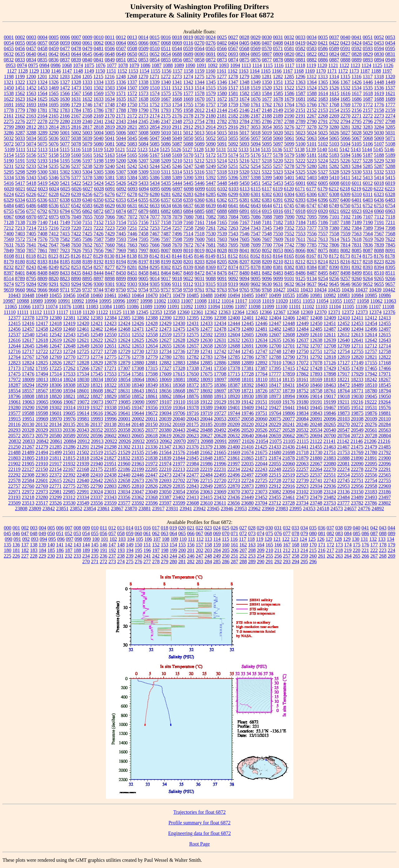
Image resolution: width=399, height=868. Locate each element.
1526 (334, 88)
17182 (28, 368)
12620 (69, 340)
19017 (330, 396)
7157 (155, 222)
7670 (177, 245)
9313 (199, 284)
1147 (67, 71)
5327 (323, 172)
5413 (368, 177)
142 (69, 545)
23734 (302, 503)
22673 (138, 480)
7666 (155, 245)
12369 (307, 312)
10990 (50, 301)
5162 (99, 155)
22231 (220, 469)
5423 (87, 183)
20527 (275, 430)
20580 (55, 436)
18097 (220, 379)
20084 (302, 419)
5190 (9, 161)
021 (191, 528)
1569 (99, 93)
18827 (97, 396)
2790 (312, 121)
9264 (368, 278)
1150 (100, 71)
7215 (42, 228)
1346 (222, 82)
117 (243, 539)
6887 (211, 211)
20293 (14, 430)
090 (8, 539)
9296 (87, 284)
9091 (222, 278)
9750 (121, 290)
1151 (111, 71)
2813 (42, 127)
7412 (54, 234)
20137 (97, 424)
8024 (211, 250)
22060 (289, 464)
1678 (278, 99)
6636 (177, 206)
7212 (9, 228)
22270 (330, 469)
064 (173, 533)
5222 (300, 161)
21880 (316, 458)
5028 (357, 133)
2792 (334, 121)
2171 (121, 116)
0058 (54, 43)
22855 (220, 486)
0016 (166, 37)
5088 (188, 144)
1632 (87, 99)
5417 (20, 183)
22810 (138, 486)
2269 (334, 116)
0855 (166, 60)
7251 (132, 228)
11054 (322, 301)
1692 (20, 105)
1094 (235, 65)
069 (217, 533)
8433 (65, 273)
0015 (155, 37)
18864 (179, 396)
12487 (330, 329)
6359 (188, 200)
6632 (143, 206)
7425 (87, 234)
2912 (188, 127)
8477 (233, 273)
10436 (348, 290)
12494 (357, 329)
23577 (124, 503)
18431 (289, 385)
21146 (357, 441)
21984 (193, 464)
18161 (302, 379)
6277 (121, 194)
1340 (166, 82)
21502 (83, 452)
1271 (154, 77)
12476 (193, 329)
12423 (110, 323)
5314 (177, 172)
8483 (278, 273)
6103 (233, 189)
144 (86, 545)
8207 (244, 262)
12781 (179, 357)
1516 (222, 88)
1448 (379, 82)
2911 (177, 127)
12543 (69, 335)
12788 (275, 357)
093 (35, 539)
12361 (197, 312)
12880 (138, 363)
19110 (179, 402)
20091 (316, 419)
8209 (267, 262)
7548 (267, 234)
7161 (199, 222)
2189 (278, 116)
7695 (233, 245)
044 (392, 528)
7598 (177, 239)
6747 (312, 206)
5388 (166, 177)
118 (251, 539)
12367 (279, 312)
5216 (244, 161)
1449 (390, 82)
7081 (200, 217)
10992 (78, 301)
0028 (244, 37)
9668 (54, 290)
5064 (323, 138)
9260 (357, 278)
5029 (368, 133)
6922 (345, 211)
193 (121, 550)
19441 (289, 408)
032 (287, 528)
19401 (234, 408)
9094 (244, 278)
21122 (316, 441)
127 (329, 539)
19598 (42, 413)
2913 (199, 127)
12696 (261, 346)
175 (357, 545)
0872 (211, 60)
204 (217, 550)
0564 (199, 48)
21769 (357, 452)
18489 (357, 385)
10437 (362, 290)
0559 (188, 48)
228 (34, 556)
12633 (248, 340)
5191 (20, 161)
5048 (166, 138)
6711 (278, 206)
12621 (83, 340)
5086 (166, 144)
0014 (143, 37)
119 (260, 539)
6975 (54, 217)
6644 (267, 206)
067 (199, 533)
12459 (55, 329)
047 (25, 533)
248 (208, 556)
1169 (310, 71)
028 (252, 528)
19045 (371, 396)
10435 (334, 290)
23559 (110, 503)
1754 (177, 105)
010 (95, 528)
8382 (289, 267)
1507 (132, 88)
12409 (330, 318)
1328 (76, 82)
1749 (121, 105)
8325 (177, 267)
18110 (261, 379)
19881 (385, 413)
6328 (390, 194)
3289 (42, 133)
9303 (132, 284)
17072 (302, 363)
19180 (302, 402)
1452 (31, 88)
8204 (211, 262)
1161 (221, 71)
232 (69, 556)
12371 (334, 312)
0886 (323, 60)
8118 (31, 256)
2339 (76, 121)
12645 (28, 346)
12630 (206, 340)
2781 (211, 121)
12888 (234, 363)
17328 (179, 368)
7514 (188, 234)
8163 (267, 256)
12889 (248, 363)
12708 (330, 346)
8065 (289, 250)
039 (348, 528)
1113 (246, 65)
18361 (165, 385)
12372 (348, 312)
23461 (289, 497)
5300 (42, 172)
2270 (345, 116)
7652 (87, 245)
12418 (55, 323)
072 (243, 533)
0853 (143, 60)
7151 (87, 222)
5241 (121, 166)
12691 (248, 346)
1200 (31, 77)
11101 (295, 307)
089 (392, 533)
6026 (76, 189)
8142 (154, 256)
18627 (110, 391)
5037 (65, 138)
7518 (199, 234)
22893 (261, 486)
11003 (173, 301)
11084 (106, 307)
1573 (143, 93)
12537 (14, 335)
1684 (334, 99)
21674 (248, 452)
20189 (220, 424)
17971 (385, 374)
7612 (312, 239)
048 (34, 533)
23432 (220, 497)
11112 (36, 312)
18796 (14, 396)
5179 (289, 155)
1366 (334, 82)
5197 (87, 161)
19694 (165, 413)
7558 (334, 234)
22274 (344, 469)
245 (182, 556)
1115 (268, 65)
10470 (151, 295)
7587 (99, 239)
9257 (345, 278)
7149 (65, 222)
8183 (42, 262)
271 (95, 561)
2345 (143, 121)
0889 (357, 60)
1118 (300, 65)
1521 (278, 88)
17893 (316, 374)
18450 (302, 385)
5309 (143, 172)
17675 (206, 374)
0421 (323, 43)
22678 (151, 480)
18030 (83, 379)
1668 (177, 99)
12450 (316, 323)
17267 (97, 368)
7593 (121, 239)
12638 (316, 340)
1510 (155, 88)
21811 (55, 458)
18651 (151, 391)
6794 (65, 211)
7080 (189, 217)
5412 (357, 177)
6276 (110, 194)
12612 (344, 335)
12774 (97, 357)
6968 (20, 217)
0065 (132, 43)
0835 (42, 60)
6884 (188, 211)
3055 (278, 127)
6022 (31, 189)
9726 (76, 290)
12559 (165, 335)
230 (51, 556)
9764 (233, 290)
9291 (54, 284)
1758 (222, 105)
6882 (166, 211)
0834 (31, 60)
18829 (110, 396)
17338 (193, 368)
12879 (124, 363)
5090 (211, 144)
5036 (54, 138)
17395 (275, 368)
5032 (9, 138)
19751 (261, 413)
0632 (9, 54)
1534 (357, 88)
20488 (206, 430)
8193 (110, 262)
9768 (267, 290)
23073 (261, 492)
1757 (211, 105)
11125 (115, 312)
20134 (55, 424)
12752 (330, 351)
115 (226, 539)
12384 (110, 318)
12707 (316, 346)
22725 (261, 480)
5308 (132, 172)
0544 (177, 48)
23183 (371, 492)
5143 (356, 149)
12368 (293, 312)
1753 (166, 105)
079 (304, 533)
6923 (357, 211)
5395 (222, 177)
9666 (42, 290)
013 (121, 528)
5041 (110, 138)
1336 (121, 82)
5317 (211, 172)
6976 (65, 217)
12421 (97, 323)
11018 (255, 301)
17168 (385, 363)
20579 (42, 436)
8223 (379, 262)
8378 (256, 267)
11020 (282, 301)
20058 (248, 419)
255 (269, 556)
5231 (9, 166)
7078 (166, 217)
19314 (69, 408)
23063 (206, 492)
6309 (345, 194)
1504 (121, 88)
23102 (302, 492)
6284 (199, 194)
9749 (110, 290)
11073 (38, 307)
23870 (131, 508)
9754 (143, 290)
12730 (138, 351)
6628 (99, 206)
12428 (151, 323)
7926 (76, 250)
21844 (179, 458)
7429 (110, 234)
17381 (248, 368)
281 (182, 561)
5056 (244, 138)
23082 (275, 492)
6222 (379, 189)
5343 (31, 177)
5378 (87, 177)
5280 (312, 166)
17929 (357, 374)
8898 (110, 278)
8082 (345, 250)
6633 (155, 206)
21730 (316, 452)
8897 (99, 278)
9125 (300, 278)
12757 (371, 351)
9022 (188, 278)
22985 (69, 492)
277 (147, 561)
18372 (193, 385)
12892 (261, 363)
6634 (166, 206)
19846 (330, 413)
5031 (390, 133)
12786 (248, 357)
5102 (323, 144)
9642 (323, 284)
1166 (277, 71)
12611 (330, 335)
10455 (55, 295)
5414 (379, 177)
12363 (224, 312)
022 (199, 528)
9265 (379, 278)
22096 (385, 464)
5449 (233, 183)
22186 (124, 469)
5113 (43, 149)
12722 (42, 351)
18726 (261, 391)
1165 (266, 71)
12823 (14, 363)
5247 (188, 166)
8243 (31, 267)
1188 (376, 71)
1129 (34, 71)
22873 (248, 486)
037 (330, 528)
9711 (65, 290)
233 (77, 556)
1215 (98, 77)
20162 (165, 424)
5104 (345, 144)
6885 (199, 211)
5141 (333, 149)
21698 (289, 452)
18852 (138, 396)
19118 (192, 402)
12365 (252, 312)
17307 (124, 368)
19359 (165, 408)
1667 (166, 99)
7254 (166, 228)
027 (243, 528)
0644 (76, 54)
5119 (98, 149)
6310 (357, 194)
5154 (9, 155)
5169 (177, 155)
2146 (244, 110)
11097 (241, 307)
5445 (188, 183)
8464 (166, 273)
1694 (42, 105)
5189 (390, 155)
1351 (278, 82)
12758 (385, 351)
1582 (244, 93)
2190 (289, 116)
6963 (390, 211)
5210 (177, 161)
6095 (155, 189)
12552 (138, 335)
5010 (166, 133)
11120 (89, 312)
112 (200, 539)
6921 (334, 211)
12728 (110, 351)
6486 (31, 206)
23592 (138, 503)
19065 (42, 402)
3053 (256, 127)
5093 (244, 144)
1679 (289, 99)
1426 (357, 82)
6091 (110, 189)
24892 (378, 508)
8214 (323, 262)
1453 (42, 88)
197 (156, 550)
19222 (371, 402)
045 (7, 533)
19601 (55, 413)
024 (217, 528)
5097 (278, 144)
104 (131, 539)
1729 (76, 105)
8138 (132, 256)
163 (252, 545)
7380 (334, 228)
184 (42, 550)
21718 (302, 452)
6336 (42, 200)
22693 (165, 480)
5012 (188, 133)
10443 (14, 295)
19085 (124, 402)
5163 (110, 155)
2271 (357, 116)
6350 (99, 200)
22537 (316, 475)
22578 (14, 480)
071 (234, 533)
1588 (312, 93)
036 (322, 528)
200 (182, 550)
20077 (289, 419)
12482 (275, 329)
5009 (155, 133)
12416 (28, 323)
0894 (379, 60)
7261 (211, 228)
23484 (344, 497)
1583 (256, 93)
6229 (65, 194)
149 (130, 545)
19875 (357, 413)
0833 (20, 60)
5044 (121, 138)
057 (112, 533)
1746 (87, 105)
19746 (248, 413)
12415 (14, 323)
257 (287, 556)
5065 (334, 138)
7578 (54, 239)
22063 (302, 464)
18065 (152, 379)
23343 (110, 497)
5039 (87, 138)
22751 (357, 480)
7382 (345, 228)
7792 (323, 245)
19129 (220, 402)
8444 (99, 273)
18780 (371, 391)
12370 (320, 312)
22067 (316, 464)
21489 (28, 452)
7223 (110, 228)
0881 (300, 60)
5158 (54, 155)
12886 (220, 363)
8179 (9, 262)
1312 (311, 77)
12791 (302, 357)
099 (87, 539)
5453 (278, 183)
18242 (371, 379)
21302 (124, 447)
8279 (121, 267)
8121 (42, 256)
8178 (390, 256)
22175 (97, 469)
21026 (248, 441)
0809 (278, 54)
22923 (302, 486)
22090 (357, 464)
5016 (233, 133)
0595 (390, 48)
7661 (121, 245)
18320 (83, 385)
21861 (234, 458)
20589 (69, 436)
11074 (52, 307)
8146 (199, 256)
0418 (289, 43)
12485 (316, 329)
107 (157, 539)
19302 (55, 408)
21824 (97, 458)
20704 (344, 436)
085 (357, 533)
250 (226, 556)
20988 (207, 441)
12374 (375, 312)
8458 (143, 273)
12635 (275, 340)
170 (313, 545)
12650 (97, 346)
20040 (179, 419)
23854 (90, 508)
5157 (42, 155)
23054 (179, 492)
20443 (179, 430)
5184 (345, 155)
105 (139, 539)
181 (16, 550)
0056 (31, 43)
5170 (188, 155)
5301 (54, 172)
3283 (368, 127)
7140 (42, 222)
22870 (234, 486)
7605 (244, 239)
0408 (278, 43)
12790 (289, 357)
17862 (302, 374)
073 (252, 533)
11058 (363, 301)
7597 (166, 239)
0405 (244, 43)
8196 (132, 262)
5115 (65, 149)
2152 (312, 110)
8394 (379, 267)
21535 (138, 452)
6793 (54, 211)
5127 (187, 149)
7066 (110, 217)
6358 (177, 200)
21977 (179, 464)
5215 (233, 161)
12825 (42, 363)
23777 (344, 503)
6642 (244, 206)
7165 (222, 222)
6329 (9, 200)
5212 (199, 161)
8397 (9, 273)
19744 (234, 413)
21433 (275, 447)
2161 (9, 116)
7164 (211, 222)
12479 (234, 329)
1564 (42, 93)
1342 (188, 82)
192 (112, 550)
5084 (143, 144)
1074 (78, 65)
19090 (138, 402)
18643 (138, 391)
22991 (83, 492)
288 (243, 561)
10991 (64, 301)
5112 (31, 149)
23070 (234, 492)
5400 (278, 177)
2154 (334, 110)
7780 (300, 245)
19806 (289, 413)
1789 (132, 110)
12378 (28, 318)
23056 (193, 492)
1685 (345, 99)
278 (156, 561)
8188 (76, 262)
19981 (83, 419)
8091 (390, 250)
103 (122, 539)
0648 (110, 54)
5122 (131, 149)
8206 (233, 262)
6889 (233, 211)
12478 (220, 329)
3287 (20, 133)
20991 (221, 441)
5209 (166, 161)
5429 (132, 183)
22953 (344, 486)
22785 (83, 486)
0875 (244, 60)
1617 (357, 93)
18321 (97, 385)
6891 (244, 211)
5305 (99, 172)
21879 (302, 458)
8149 (210, 256)
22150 (42, 469)
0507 (121, 48)
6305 (300, 194)
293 (287, 561)
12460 (69, 329)
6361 (211, 200)
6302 (267, 194)
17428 (316, 368)
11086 (133, 307)
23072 (248, 492)
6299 (233, 194)
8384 (312, 267)
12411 (357, 318)
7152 (99, 222)
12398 (220, 318)
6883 (177, 211)
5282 (334, 166)
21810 (42, 458)
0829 (368, 54)
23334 (83, 497)
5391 (199, 177)
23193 (14, 497)
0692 (222, 54)
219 (348, 550)
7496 (177, 234)
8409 (54, 273)
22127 (28, 469)
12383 (97, 318)
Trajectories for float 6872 (199, 812)
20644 (261, 436)
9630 (267, 284)
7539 (222, 234)
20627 (206, 436)
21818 (83, 458)
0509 (143, 48)
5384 (132, 177)
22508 (261, 475)
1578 (199, 93)
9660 (20, 290)
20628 (220, 436)
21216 (384, 441)
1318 (379, 77)
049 (42, 533)
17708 (220, 374)
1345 (211, 82)
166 (278, 545)
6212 (334, 189)
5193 (42, 161)
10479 (179, 295)
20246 (302, 424)
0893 (368, 60)
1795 (177, 110)
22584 (28, 480)
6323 (379, 194)
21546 (151, 452)
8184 (54, 262)
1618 (368, 93)
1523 (300, 88)
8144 (177, 256)
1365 (323, 82)
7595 (143, 239)
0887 (334, 60)
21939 (83, 464)
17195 (42, 368)
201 (191, 550)
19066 (56, 402)
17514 (55, 374)
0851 (121, 60)
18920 (234, 396)
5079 (87, 144)
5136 (277, 149)
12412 (371, 318)
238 (121, 556)
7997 (143, 250)
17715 (234, 374)
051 (60, 533)
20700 (330, 436)
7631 (9, 245)
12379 (42, 318)
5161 (87, 155)
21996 (220, 464)
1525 (323, 88)
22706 (193, 480)
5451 (256, 183)
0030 (267, 37)
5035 (42, 138)
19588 (28, 413)
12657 (193, 346)
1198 (9, 77)
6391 (278, 200)
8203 (199, 262)
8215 (334, 262)
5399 (267, 177)
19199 (330, 402)
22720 (220, 480)
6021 (20, 189)
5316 (199, 172)
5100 (300, 144)
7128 (9, 222)
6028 (99, 189)
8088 (379, 250)
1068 (67, 65)
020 (182, 528)
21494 (42, 452)
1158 (188, 71)
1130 (45, 71)
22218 (193, 469)
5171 (199, 155)
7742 (289, 245)
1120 (322, 65)
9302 (121, 284)
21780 (371, 452)
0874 (233, 60)
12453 (357, 323)
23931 (172, 508)
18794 (385, 391)
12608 (289, 335)
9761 (199, 290)
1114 (257, 65)
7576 (42, 239)
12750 (302, 351)
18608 (97, 391)
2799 (9, 127)
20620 (179, 436)
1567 (76, 93)
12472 (151, 329)
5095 (267, 144)
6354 (132, 200)
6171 (300, 189)
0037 (334, 37)
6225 (20, 194)
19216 (357, 402)
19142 (248, 402)
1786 (99, 110)
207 (243, 550)
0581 (289, 48)
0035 (323, 37)
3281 (345, 127)
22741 (316, 480)
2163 (31, 116)
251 (234, 556)
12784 (220, 357)
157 (199, 545)
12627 (165, 340)
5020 (278, 133)
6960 (379, 211)
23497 (385, 497)
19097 (152, 402)
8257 (99, 267)
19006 (302, 396)
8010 (188, 250)
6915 (267, 211)
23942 (199, 508)
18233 (357, 379)
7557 (323, 234)
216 (322, 550)
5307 (121, 172)
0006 (65, 37)
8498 (345, 273)
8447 (110, 273)
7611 (300, 239)
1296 (300, 77)
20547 (344, 430)
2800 (20, 127)
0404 (233, 43)
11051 (295, 301)
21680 (275, 452)
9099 (278, 278)
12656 (179, 346)
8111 (20, 256)
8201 (188, 262)
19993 (97, 419)
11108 (388, 307)
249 (217, 556)
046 (16, 533)
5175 (244, 155)
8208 (256, 262)
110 (183, 539)
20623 (193, 436)
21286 (69, 447)
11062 (376, 301)
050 (51, 533)
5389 (177, 177)
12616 (14, 340)
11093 (200, 307)
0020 (199, 37)
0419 (300, 43)
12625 (138, 340)
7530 (211, 234)
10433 (307, 290)
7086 (256, 217)
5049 (177, 138)
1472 (65, 88)
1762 (267, 105)
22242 (248, 469)
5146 (389, 149)
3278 (312, 127)
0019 (188, 37)
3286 (9, 133)
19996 (111, 419)
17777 (275, 374)
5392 (211, 177)
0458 (42, 48)
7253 (155, 228)
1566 (65, 93)
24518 (323, 508)
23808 (21, 508)
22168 (83, 469)
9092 (233, 278)
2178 (188, 116)
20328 (28, 430)
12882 (165, 363)
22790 (97, 486)
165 (269, 545)
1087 (156, 65)
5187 (368, 155)
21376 (193, 447)
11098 (255, 307)
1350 (267, 82)
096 (61, 539)
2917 (244, 127)
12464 (110, 329)
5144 (367, 149)
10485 (193, 295)
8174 (356, 256)
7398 (390, 228)
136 (16, 545)
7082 (211, 217)
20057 (234, 419)
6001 (300, 183)
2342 (110, 121)
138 (34, 545)
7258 (188, 228)
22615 (55, 480)
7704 (278, 245)
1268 (132, 77)
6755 (9, 211)
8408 (42, 273)
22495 (220, 475)
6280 (155, 194)
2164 (42, 116)
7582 (65, 239)
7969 (121, 250)
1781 (42, 110)
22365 (42, 475)
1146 (56, 71)
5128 (199, 149)
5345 (42, 177)
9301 (110, 284)
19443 (302, 408)
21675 (261, 452)
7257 (177, 228)
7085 (245, 217)
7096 (323, 217)
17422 (302, 368)
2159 (390, 110)
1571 (121, 93)
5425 (110, 183)
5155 (20, 155)
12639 (330, 340)
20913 (97, 441)
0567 (233, 48)
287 (234, 561)
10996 (119, 301)
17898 (330, 374)
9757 (166, 290)
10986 (385, 295)
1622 (9, 99)
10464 (138, 295)
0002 (20, 37)
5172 (211, 155)
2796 (368, 121)
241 (147, 556)
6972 (43, 217)
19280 (14, 408)
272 (103, 561)
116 (234, 539)
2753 (188, 121)
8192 (99, 262)
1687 (368, 99)
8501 (368, 273)
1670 (199, 99)
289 (252, 561)
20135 (69, 424)
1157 (177, 71)
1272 (166, 77)
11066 (24, 307)
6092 (121, 189)
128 (338, 539)
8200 (177, 262)
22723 (234, 480)
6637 (188, 206)
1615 (334, 93)
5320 (244, 172)
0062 (99, 43)
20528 (289, 430)
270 (86, 561)
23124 (330, 492)
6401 (357, 200)
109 (174, 539)
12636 (289, 340)
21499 (55, 452)
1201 (42, 77)
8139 (143, 256)
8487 (312, 273)
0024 (211, 37)
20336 (69, 430)
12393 (179, 318)
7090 (290, 217)
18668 (179, 391)
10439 (375, 290)
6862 (87, 211)
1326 (54, 82)
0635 (20, 54)
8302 (166, 267)
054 (86, 533)
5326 (312, 172)
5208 (155, 161)
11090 (160, 307)
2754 (199, 121)
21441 (302, 447)
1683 (323, 99)
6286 (222, 194)
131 (364, 539)
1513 (188, 88)
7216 (54, 228)
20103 (344, 419)
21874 (275, 458)
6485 (20, 206)
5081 (110, 144)
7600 (199, 239)
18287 (14, 385)
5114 (53, 149)
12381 (69, 318)
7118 (390, 217)
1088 (168, 65)
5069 (379, 138)
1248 (121, 77)
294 (296, 561)
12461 (83, 329)
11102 (308, 307)
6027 (88, 189)
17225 (55, 368)
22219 (206, 469)
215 (313, 550)
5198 (99, 161)
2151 (300, 110)
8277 (110, 267)
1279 (244, 77)
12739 (193, 351)
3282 (357, 127)
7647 (54, 245)
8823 (65, 278)
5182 (323, 155)
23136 (344, 492)
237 (112, 556)
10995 (105, 301)
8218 (368, 262)
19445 (316, 408)
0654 (166, 54)
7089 (278, 217)
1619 (379, 93)
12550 (110, 335)
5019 (267, 133)
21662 (206, 452)
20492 (220, 430)
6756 (20, 211)
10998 (146, 301)
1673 (233, 99)
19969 (42, 419)
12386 (138, 318)
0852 (132, 60)
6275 (99, 194)
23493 (371, 497)
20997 (234, 441)
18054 (124, 379)
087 (374, 533)
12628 (179, 340)
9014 (155, 278)
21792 (385, 452)
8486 (300, 273)
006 (60, 528)
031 (278, 528)
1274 (188, 77)
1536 (379, 88)
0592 (357, 48)
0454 (390, 43)
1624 (31, 99)
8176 (379, 256)
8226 (390, 262)
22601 (42, 480)
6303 (278, 194)
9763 (222, 290)
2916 (233, 127)
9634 (300, 284)
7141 (54, 222)
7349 (278, 228)
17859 (289, 374)
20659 (275, 436)
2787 (278, 121)
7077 (155, 217)
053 (77, 533)
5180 (300, 155)
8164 (278, 256)
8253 (76, 267)
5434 (155, 183)
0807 (267, 54)
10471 (165, 295)
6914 (256, 211)
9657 (390, 284)
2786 (267, 121)
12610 (316, 335)
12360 (183, 312)
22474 (179, 475)
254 (261, 556)
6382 (256, 200)
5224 (323, 161)
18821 (69, 396)
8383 (300, 267)
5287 (379, 166)
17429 (330, 368)
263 (339, 556)
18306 (55, 385)
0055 (20, 43)
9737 (87, 290)
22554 (344, 475)
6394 (312, 200)
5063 (312, 138)
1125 (377, 65)
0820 (289, 54)
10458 (83, 295)
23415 (206, 497)
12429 (165, 323)
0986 (55, 65)
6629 (110, 206)
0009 (87, 37)
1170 (321, 71)
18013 (42, 379)
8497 (334, 273)
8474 (211, 273)
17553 (110, 374)
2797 (379, 121)
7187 (334, 222)
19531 (371, 408)
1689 (390, 99)
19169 (275, 402)
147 (112, 545)
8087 (368, 250)
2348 (177, 121)
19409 (248, 408)
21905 (28, 464)
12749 (289, 351)
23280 (42, 497)
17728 (248, 374)
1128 (23, 71)
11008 (201, 301)
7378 (323, 228)
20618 (151, 436)
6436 (379, 200)
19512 (357, 408)
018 (165, 528)
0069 (177, 43)
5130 (210, 149)
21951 (110, 464)
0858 (199, 60)
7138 (20, 222)
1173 (354, 71)
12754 (344, 351)
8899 (121, 278)
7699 (256, 245)
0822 (312, 54)
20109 (371, 419)
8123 (53, 256)
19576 (385, 408)
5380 (99, 177)
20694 (316, 436)
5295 (9, 172)
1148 (78, 71)
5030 (379, 133)
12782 (193, 357)
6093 (132, 189)
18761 (330, 391)
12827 (69, 363)
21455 (316, 447)
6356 (155, 200)
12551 (124, 335)
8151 (222, 256)
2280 (65, 121)
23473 (302, 497)
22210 (165, 469)
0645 (87, 54)
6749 (334, 206)
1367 (345, 82)
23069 (220, 492)
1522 (289, 88)
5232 (20, 166)
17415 (289, 368)
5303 (76, 172)
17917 (344, 374)
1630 (65, 99)
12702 (302, 346)
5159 (65, 155)
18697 (220, 391)
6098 (189, 189)
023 (208, 528)
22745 (344, 480)
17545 (97, 374)
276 (138, 561)
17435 (344, 368)
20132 (42, 424)
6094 (144, 189)
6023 (43, 189)
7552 (289, 234)
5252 (244, 166)
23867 (117, 508)
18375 (206, 385)
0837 (65, 60)
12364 (238, 312)
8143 (166, 256)
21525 (110, 452)
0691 (211, 54)
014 (130, 528)
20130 (28, 424)
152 (156, 545)
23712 (275, 503)
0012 (121, 37)
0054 (9, 43)
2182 (233, 116)
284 (208, 561)
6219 (356, 189)
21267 (28, 447)
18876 (193, 396)
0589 (334, 48)
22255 (289, 469)
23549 (83, 503)
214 (304, 550)
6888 (222, 211)
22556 (371, 475)
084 (348, 533)
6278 (132, 194)
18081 (179, 379)
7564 (368, 234)
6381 (244, 200)
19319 (83, 408)
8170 (323, 256)
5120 (109, 149)
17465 (371, 368)
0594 (379, 48)
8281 (132, 267)
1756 (199, 105)
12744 (234, 351)
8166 (300, 256)
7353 (300, 228)
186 (60, 550)
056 (103, 533)
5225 (334, 161)
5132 (232, 149)
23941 (186, 508)
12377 (14, 318)
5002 (76, 133)
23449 (248, 497)
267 (374, 556)
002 (25, 528)
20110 (385, 419)
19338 (110, 408)
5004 (99, 133)
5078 (76, 144)
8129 (98, 256)
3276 (289, 127)
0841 (99, 60)
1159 (199, 71)
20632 (234, 436)
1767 (323, 105)
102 (113, 539)
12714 (385, 346)
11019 (268, 301)
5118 (87, 149)
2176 (177, 116)
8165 (289, 256)
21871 (261, 458)
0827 (345, 54)
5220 (278, 161)
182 (25, 550)
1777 (390, 105)
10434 (320, 290)
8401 (20, 273)
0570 (267, 48)
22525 (302, 475)
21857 (220, 458)
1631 (76, 99)
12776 (124, 357)
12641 (357, 340)
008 (77, 528)
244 (173, 556)
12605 (248, 335)
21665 (220, 452)
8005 (155, 250)
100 (96, 539)
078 (296, 533)
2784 (244, 121)
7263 (233, 228)
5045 (132, 138)
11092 (187, 307)
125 (312, 539)
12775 (110, 357)
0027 (233, 37)
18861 (151, 396)
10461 (110, 295)
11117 (62, 312)
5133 (243, 149)
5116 (76, 149)
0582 (300, 48)
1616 (345, 93)
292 (278, 561)
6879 (143, 211)
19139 (234, 402)
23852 (76, 508)
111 (192, 539)
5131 (221, 149)
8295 (155, 267)
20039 (165, 419)
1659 (155, 99)
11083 (92, 307)
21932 (69, 464)
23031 (110, 492)
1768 (334, 105)
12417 (42, 323)
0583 (312, 48)
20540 (330, 430)
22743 (330, 480)
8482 (267, 273)
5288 (390, 166)
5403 (312, 177)
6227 (42, 194)
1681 (300, 99)
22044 (261, 464)
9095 (256, 278)
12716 (14, 351)
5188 (379, 155)
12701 (289, 346)
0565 (211, 48)
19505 (344, 408)
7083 (222, 217)
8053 (278, 250)
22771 (55, 486)
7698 (244, 245)
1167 (288, 71)
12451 (330, 323)
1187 (365, 71)
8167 (311, 256)
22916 (289, 486)
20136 (83, 424)
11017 (241, 301)
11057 (349, 301)
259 (304, 556)
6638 (199, 206)
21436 (289, 447)
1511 (166, 88)
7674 (199, 245)
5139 (311, 149)
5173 (222, 155)
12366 (266, 312)
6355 (143, 200)
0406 (256, 43)
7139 (31, 222)
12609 (302, 335)
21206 (370, 441)
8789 (20, 278)
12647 (55, 346)
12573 (179, 335)
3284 (379, 127)
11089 (146, 307)
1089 (179, 65)
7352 (289, 228)
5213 (211, 161)
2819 (110, 127)
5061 (289, 138)
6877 (132, 211)
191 (103, 550)
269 (392, 556)
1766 (312, 105)
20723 (357, 436)
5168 (166, 155)
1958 (188, 110)
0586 (323, 48)
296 (313, 561)
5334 (9, 177)
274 (121, 561)
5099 (289, 144)
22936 (330, 486)
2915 (222, 127)
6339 (76, 200)
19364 (179, 408)
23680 (248, 503)
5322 (267, 172)
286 (226, 561)
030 (269, 528)
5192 (31, 161)
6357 (166, 200)
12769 (55, 357)
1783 (65, 110)
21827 (110, 458)
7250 (121, 228)
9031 (199, 278)
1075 (89, 65)
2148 (267, 110)
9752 (132, 290)
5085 (155, 144)
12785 (234, 357)
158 (208, 545)
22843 (193, 486)
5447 (211, 183)
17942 (371, 374)
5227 (357, 161)
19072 (83, 402)
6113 (245, 189)
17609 (165, 374)
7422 (76, 234)
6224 (9, 194)
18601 (83, 391)
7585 (76, 239)
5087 (177, 144)
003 (34, 528)
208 (252, 550)
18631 (124, 391)
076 (278, 533)
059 (130, 533)
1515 (211, 88)
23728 (289, 503)
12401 (248, 318)
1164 (255, 71)
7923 (65, 250)
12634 (261, 340)
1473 (76, 88)
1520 (267, 88)
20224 (261, 424)
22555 (357, 475)
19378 (193, 408)
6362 (222, 200)
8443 (87, 273)
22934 (316, 486)
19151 (261, 402)
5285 (368, 166)
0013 (132, 37)
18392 (248, 385)
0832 (9, 60)
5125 (165, 149)
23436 (234, 497)
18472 (344, 385)
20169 (179, 424)
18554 (14, 391)
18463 (330, 385)
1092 (213, 65)
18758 (316, 391)
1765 (300, 105)
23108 (316, 492)
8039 (233, 250)
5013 (199, 133)
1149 (89, 71)
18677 (193, 391)
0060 (76, 43)
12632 (234, 340)
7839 (379, 245)
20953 (152, 441)
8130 (109, 256)
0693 (233, 54)
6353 (121, 200)
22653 (110, 480)
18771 (357, 391)
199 (173, 550)
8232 (9, 267)
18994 (289, 396)
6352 (110, 200)
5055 (233, 138)
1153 (133, 71)
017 (156, 528)
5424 (99, 183)
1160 (211, 71)
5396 (233, 177)
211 (278, 550)
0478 (76, 48)
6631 (132, 206)
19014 (316, 396)
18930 (248, 396)
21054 (262, 441)
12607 (275, 335)
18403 (261, 385)
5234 (42, 166)
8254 (87, 267)
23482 (330, 497)
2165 (54, 116)
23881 (145, 508)
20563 (385, 430)
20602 (110, 436)
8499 (357, 273)
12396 (206, 318)
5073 (20, 144)
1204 (76, 77)
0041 (357, 37)
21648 (193, 452)
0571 (278, 48)
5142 (344, 149)
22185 (110, 469)
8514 (9, 278)
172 (330, 545)
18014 (56, 379)
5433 (143, 183)
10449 (42, 295)
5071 (390, 138)
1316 (356, 77)
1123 (355, 65)
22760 (28, 486)
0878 (278, 60)
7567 (379, 234)
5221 (289, 161)
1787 (110, 110)
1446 (368, 82)
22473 (165, 475)
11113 (49, 312)
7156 (143, 222)
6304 (289, 194)
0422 (334, 43)
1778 (9, 110)
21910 (42, 464)
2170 (110, 116)
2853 (143, 127)
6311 (368, 194)
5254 (256, 166)
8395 (390, 267)
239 (130, 556)
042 (374, 528)
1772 (368, 105)
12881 (151, 363)
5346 (54, 177)
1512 (177, 88)
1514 (199, 88)
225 (7, 556)
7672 (188, 245)
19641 (124, 413)
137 (25, 545)
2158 (379, 110)
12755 (357, 351)
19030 (357, 396)
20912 (84, 441)
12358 (170, 312)
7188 (345, 222)
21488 (14, 452)
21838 (151, 458)
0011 (110, 37)
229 (42, 556)
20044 (206, 419)
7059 (99, 217)
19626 (110, 413)
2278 (42, 121)
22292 (14, 475)
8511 (390, 273)
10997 (132, 301)
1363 (300, 82)
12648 (69, 346)
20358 (124, 430)
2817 (87, 127)
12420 (83, 323)
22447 (151, 475)
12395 (193, 318)
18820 (55, 396)
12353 (156, 312)
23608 (193, 503)
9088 (211, 278)
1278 (233, 77)
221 (365, 550)
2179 (199, 116)
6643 (256, 206)
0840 (87, 60)
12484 (302, 329)
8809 (42, 278)
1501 (87, 88)
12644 (14, 346)
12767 (28, 357)
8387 (323, 267)
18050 (111, 379)
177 (374, 545)
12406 (289, 318)
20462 (193, 430)
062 (156, 533)
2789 (300, 121)
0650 (132, 54)
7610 (289, 239)
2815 (65, 127)
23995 (296, 508)
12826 (55, 363)
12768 (42, 357)
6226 (31, 194)
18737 (275, 391)
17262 (69, 368)
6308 (334, 194)
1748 (110, 105)
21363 (179, 447)
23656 (234, 503)
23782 (357, 503)
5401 (289, 177)
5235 (54, 166)
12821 (371, 357)
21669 (234, 452)
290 (261, 561)
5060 (278, 138)
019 (173, 528)
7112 (379, 217)
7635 (20, 245)
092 (26, 539)
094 (43, 539)
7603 (222, 239)
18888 (206, 396)
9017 (166, 278)
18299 (42, 385)
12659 (220, 346)
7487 (166, 234)
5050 (188, 138)
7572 (20, 239)
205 (226, 550)
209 (261, 550)
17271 (110, 368)
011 (103, 528)
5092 (233, 144)
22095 (371, 464)
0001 (9, 37)
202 (199, 550)
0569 (256, 48)
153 (165, 545)
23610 (206, 503)
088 (383, 533)
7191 (379, 222)
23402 (179, 497)
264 (348, 556)
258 (296, 556)
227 (25, 556)
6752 (368, 206)
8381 (278, 267)
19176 (289, 402)
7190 (368, 222)
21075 (276, 441)
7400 (9, 234)
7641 (31, 245)
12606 (261, 335)
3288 (31, 133)
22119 (14, 469)
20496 (234, 430)
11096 (227, 307)
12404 (275, 318)
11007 (187, 301)
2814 (54, 127)
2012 (199, 110)
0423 (345, 43)
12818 (330, 357)
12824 (28, 363)
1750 (132, 105)
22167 (69, 469)
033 (296, 528)
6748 (323, 206)
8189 (87, 262)
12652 (124, 346)
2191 (300, 116)
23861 (103, 508)
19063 (28, 402)
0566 (222, 48)
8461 (155, 273)
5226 (345, 161)
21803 (14, 458)
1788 (121, 110)
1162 (233, 71)
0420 (312, 43)
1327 (65, 82)
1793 (166, 110)
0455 (9, 48)
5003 (87, 133)
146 (103, 545)
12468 (124, 329)
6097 (177, 189)
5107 (379, 144)
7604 (233, 239)
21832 (124, 458)
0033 (300, 37)
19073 (97, 402)
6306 (312, 194)
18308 (69, 385)
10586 (302, 295)
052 (69, 533)
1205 (87, 77)
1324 (42, 82)
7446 (132, 234)
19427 (275, 408)
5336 (20, 177)
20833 (29, 441)
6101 (211, 189)
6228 (54, 194)
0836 (54, 60)
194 (130, 550)
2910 (166, 127)
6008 (334, 183)
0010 (99, 37)
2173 (143, 116)
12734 (165, 351)
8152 (233, 256)
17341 (206, 368)
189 (86, 550)
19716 (193, 413)
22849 (206, 486)
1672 (222, 99)
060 (138, 533)
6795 (76, 211)
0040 (345, 37)
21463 (330, 447)
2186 (244, 116)
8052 (267, 250)
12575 (193, 335)
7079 (177, 217)
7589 (110, 239)
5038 (76, 138)
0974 (22, 65)
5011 (177, 133)
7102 (346, 217)
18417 (275, 385)
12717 (28, 351)
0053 (390, 37)
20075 (275, 419)
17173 (14, 368)
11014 (227, 301)
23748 (316, 503)
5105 (357, 144)
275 (130, 561)
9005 (143, 278)
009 (86, 528)
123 (295, 539)
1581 (233, 93)
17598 (151, 374)
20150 (151, 424)
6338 (65, 200)
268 (383, 556)
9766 (256, 290)
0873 (222, 60)
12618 (42, 340)
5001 (65, 133)
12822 (385, 357)
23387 (165, 497)
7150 (76, 222)
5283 (345, 166)
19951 (28, 419)
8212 (300, 262)
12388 (151, 318)
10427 (279, 290)
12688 (234, 346)
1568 (87, 93)
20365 (138, 430)
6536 (54, 206)
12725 (83, 351)
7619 (368, 239)
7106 (357, 217)
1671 (211, 99)
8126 (76, 256)
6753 (379, 206)
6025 (65, 189)
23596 (151, 503)
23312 (69, 497)
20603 (124, 436)
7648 (65, 245)
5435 (166, 183)
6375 (233, 200)
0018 (177, 37)
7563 (357, 234)
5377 (76, 177)
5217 (256, 161)
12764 (14, 357)
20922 (111, 441)
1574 (155, 93)
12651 (110, 346)
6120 (289, 189)
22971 (14, 492)
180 (7, 550)
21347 (165, 447)
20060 (261, 419)
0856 (177, 60)
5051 (199, 138)
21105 (289, 441)
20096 (330, 419)
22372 (55, 475)
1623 (20, 99)
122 (286, 539)
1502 (99, 88)
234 (86, 556)
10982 (330, 295)
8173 (345, 256)
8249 (54, 267)
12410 (344, 318)
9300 (99, 284)
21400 (234, 447)
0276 (211, 43)
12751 (316, 351)
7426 (99, 234)
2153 (323, 110)
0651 (143, 54)
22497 (248, 475)
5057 (256, 138)
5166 (143, 155)
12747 (261, 351)
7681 (211, 245)
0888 (345, 60)
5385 (143, 177)
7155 (132, 222)
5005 (110, 133)
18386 (220, 385)
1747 (99, 105)
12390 (165, 318)
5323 (278, 172)
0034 (312, 37)
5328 (334, 172)
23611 (220, 503)
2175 (166, 116)
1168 (299, 71)
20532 (302, 430)
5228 (368, 161)
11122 (102, 312)
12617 (28, 340)
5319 (233, 172)
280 (173, 561)
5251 (233, 166)
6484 (9, 206)
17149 (357, 363)
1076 (100, 65)
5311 (166, 172)
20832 (15, 441)
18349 (151, 385)
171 (322, 545)
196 (147, 550)
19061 (15, 402)
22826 (151, 486)
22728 (275, 480)
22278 (357, 469)
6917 (289, 211)
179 (392, 545)
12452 (344, 323)
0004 (42, 37)
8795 (31, 278)
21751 (330, 452)
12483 (289, 329)
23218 (28, 497)
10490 (220, 295)
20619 (165, 436)
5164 (121, 155)
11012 (214, 301)
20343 (83, 430)
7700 (267, 245)
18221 (343, 379)
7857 (31, 250)
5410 (334, 177)
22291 (385, 469)
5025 (323, 133)
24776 (364, 508)
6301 (256, 194)
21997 (234, 464)
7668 (166, 245)
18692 (206, 391)
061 (147, 533)
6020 (9, 189)
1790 (143, 110)
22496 (234, 475)
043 (383, 528)
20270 (344, 424)
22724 (248, 480)
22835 (179, 486)
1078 (123, 65)
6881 (155, 211)
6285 (211, 194)
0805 (256, 54)
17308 (138, 368)
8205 (222, 262)
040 (357, 528)
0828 (357, 54)
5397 (244, 177)
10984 (357, 295)
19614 (83, 413)
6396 (323, 200)
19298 (42, 408)
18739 (289, 391)
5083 (132, 144)
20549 (357, 430)
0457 (31, 48)
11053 (309, 301)
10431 (293, 290)
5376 (65, 177)
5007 (132, 133)
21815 (69, 458)
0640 (31, 54)
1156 (166, 71)
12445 (248, 323)
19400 (220, 408)
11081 (78, 307)
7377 (312, 228)
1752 (155, 105)
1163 (244, 71)
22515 (275, 475)
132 (373, 539)
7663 (132, 245)
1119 (311, 65)
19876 (371, 413)
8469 (188, 273)
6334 (20, 200)
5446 (199, 183)
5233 (31, 166)
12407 (302, 318)
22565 (385, 475)
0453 (379, 43)
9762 (211, 290)
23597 (165, 503)
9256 (334, 278)
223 (383, 550)
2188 (267, 116)
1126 (388, 65)
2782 (222, 121)
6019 (390, 183)
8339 (188, 267)
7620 (379, 239)
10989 (36, 301)
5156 (31, 155)
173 (339, 545)
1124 (366, 65)
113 (208, 539)
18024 (70, 379)
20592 (83, 436)
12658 (206, 346)
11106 (361, 307)
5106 (368, 144)
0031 (278, 37)
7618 (357, 239)
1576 (177, 93)
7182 (278, 222)
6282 (177, 194)
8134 (121, 256)
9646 (345, 284)
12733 (151, 351)
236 (103, 556)
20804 (385, 436)
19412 (261, 408)
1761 (256, 105)
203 (208, 550)
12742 (220, 351)
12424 (124, 323)
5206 (132, 161)
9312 (188, 284)
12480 (248, 329)
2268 (323, 116)
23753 (330, 503)
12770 (69, 357)
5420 (54, 183)
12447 (275, 323)
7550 (278, 234)
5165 (132, 155)
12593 (220, 335)
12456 (14, 329)
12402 (261, 318)
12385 (124, 318)
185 (51, 550)
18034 (97, 379)
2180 (211, 116)
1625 (42, 99)
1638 (143, 99)
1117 (289, 65)
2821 (132, 127)
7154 (121, 222)
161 (234, 545)
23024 (97, 492)
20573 (28, 436)
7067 (121, 217)
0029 (256, 37)
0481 (99, 48)
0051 (368, 37)
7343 (256, 228)
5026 (334, 133)
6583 (87, 206)
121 (277, 539)
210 (269, 550)
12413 (385, 318)
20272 (357, 424)
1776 (379, 105)
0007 (76, 37)
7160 (188, 222)
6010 (345, 183)
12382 (83, 318)
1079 (134, 65)
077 (287, 533)
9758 (177, 290)
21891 (371, 458)
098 (78, 539)
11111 (23, 312)
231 (60, 556)
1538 (9, 93)
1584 (267, 93)
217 (330, 550)
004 (42, 528)
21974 (165, 464)
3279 (323, 127)
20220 (248, 424)
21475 (357, 447)
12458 (42, 329)
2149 (278, 110)
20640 (248, 436)
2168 (87, 116)
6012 (368, 183)
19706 (179, 413)
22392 (69, 475)
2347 (166, 121)
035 (313, 528)
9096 (267, 278)
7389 (368, 228)
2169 (99, 116)
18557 (28, 391)
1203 (65, 77)
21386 (220, 447)
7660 (110, 245)
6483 (390, 200)
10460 (97, 295)
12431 (193, 323)
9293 (65, 284)
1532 (345, 88)
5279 (300, 166)
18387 (234, 385)
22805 (124, 486)
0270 (199, 43)
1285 (289, 77)
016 (147, 528)
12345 (142, 312)
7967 (110, 250)
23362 (138, 497)
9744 (99, 290)
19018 (344, 396)
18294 (28, 385)
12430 (179, 323)
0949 (390, 60)
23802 (385, 503)
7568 (390, 234)
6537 (65, 206)
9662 (31, 290)
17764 (261, 374)
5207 (143, 161)
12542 (55, 335)
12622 (97, 340)
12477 (206, 329)
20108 (357, 419)
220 (357, 550)
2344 (132, 121)
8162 (255, 256)
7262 (222, 228)
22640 (83, 480)
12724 (69, 351)
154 (173, 545)
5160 (76, 155)
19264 (384, 402)
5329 (345, 172)
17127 (344, 363)
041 (365, 528)
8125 (65, 256)
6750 (345, 206)
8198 (155, 262)
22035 (248, 464)
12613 (357, 335)
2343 (121, 121)
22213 (179, 469)
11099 (268, 307)
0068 (166, 43)
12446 (261, 323)
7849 (9, 250)
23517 (42, 503)
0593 (368, 48)
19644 (138, 413)
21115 (303, 441)
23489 (357, 497)
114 (217, 539)
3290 (54, 133)
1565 (54, 93)
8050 (256, 250)
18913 (220, 396)
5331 (368, 172)
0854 (155, 60)
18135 (288, 379)
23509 (14, 503)
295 (304, 561)
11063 (390, 301)
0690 (199, 54)
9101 (289, 278)
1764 (289, 105)
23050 (165, 492)
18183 (329, 379)
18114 (275, 379)
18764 (344, 391)
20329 (42, 430)
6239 (76, 194)
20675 (302, 436)
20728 (371, 436)
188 (77, 550)
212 (287, 550)
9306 (166, 284)
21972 (151, 464)
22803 (110, 486)
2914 (211, 127)
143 (77, 545)
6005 (323, 183)
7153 (110, 222)
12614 (371, 335)
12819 (344, 357)
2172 (132, 116)
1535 (368, 88)
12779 (151, 357)
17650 (193, 374)
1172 (343, 71)
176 (365, 545)
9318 (222, 284)
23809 (35, 508)
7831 (357, 245)
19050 (385, 396)
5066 (345, 138)
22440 (124, 475)
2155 (345, 110)
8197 (143, 262)
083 (339, 533)
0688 (177, 54)
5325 (300, 172)
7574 (31, 239)
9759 (188, 290)
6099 (200, 189)
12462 (97, 329)
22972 (28, 492)
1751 (143, 105)
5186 (357, 155)
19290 (28, 408)
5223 (312, 161)
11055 (336, 301)
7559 (345, 234)
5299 (31, 172)
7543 (233, 234)
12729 (124, 351)
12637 (302, 340)
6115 (256, 189)
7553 (300, 234)
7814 (345, 245)
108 (166, 539)
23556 (97, 503)
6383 (267, 200)
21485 (385, 447)
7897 (54, 250)
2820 (121, 127)
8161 (244, 256)
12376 (389, 312)
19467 (330, 408)
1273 (177, 77)
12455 (385, 323)
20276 (371, 424)
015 (138, 528)
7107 (368, 217)
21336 (151, 447)
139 (42, 545)
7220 (76, 228)
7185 (312, 222)
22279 (371, 469)
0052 (379, 37)
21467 (344, 447)
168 (296, 545)
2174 (155, 116)
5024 (312, 133)
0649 (121, 54)
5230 (390, 161)
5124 (154, 149)
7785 (312, 245)
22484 (206, 475)
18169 (316, 379)
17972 (15, 379)
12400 (234, 318)
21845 (193, 458)
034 (304, 528)
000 (7, 528)
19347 (138, 408)
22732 (289, 480)
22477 (193, 475)
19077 (111, 402)
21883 (330, 458)
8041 (244, 250)
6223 (390, 189)
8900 (132, 278)
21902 (14, 464)
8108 (9, 256)
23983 (282, 508)
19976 (70, 419)
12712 (371, 346)
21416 (248, 447)
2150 (289, 110)
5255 (267, 166)
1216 (109, 77)
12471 (138, 329)
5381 (110, 177)
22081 (344, 464)
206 (234, 550)
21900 (385, 458)
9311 (177, 284)
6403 (368, 200)
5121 (120, 149)
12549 (97, 335)
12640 (344, 340)
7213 (20, 228)
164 (261, 545)
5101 (312, 144)
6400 (345, 200)
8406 (31, 273)
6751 (357, 206)
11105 (348, 307)
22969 (385, 486)
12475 (179, 329)
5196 (76, 161)
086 (365, 533)
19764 (275, 413)
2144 (222, 110)
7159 (177, 222)
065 (182, 533)
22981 (55, 492)
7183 (289, 222)
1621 (390, 93)
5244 (155, 166)
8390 (334, 267)
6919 (312, 211)
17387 (261, 368)
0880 (289, 60)
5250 (222, 166)
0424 (357, 43)
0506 (110, 48)
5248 (199, 166)
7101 (334, 217)
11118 (75, 312)
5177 (267, 155)
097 (70, 539)
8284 (143, 267)
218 (339, 550)
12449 (302, 323)
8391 (345, 267)
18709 (234, 391)
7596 (155, 239)
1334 (99, 82)
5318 (222, 172)
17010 (275, 363)
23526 (55, 503)
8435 (76, 273)
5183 (334, 155)
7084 (233, 217)
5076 (54, 144)
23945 (213, 508)
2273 (379, 116)
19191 (316, 402)
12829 (97, 363)
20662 (289, 436)
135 (7, 545)
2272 (368, 116)
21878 (289, 458)
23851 (62, 508)
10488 (206, 295)
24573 (337, 508)
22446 (138, 475)
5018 (256, 133)
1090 (190, 65)
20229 (275, 424)
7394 (379, 228)
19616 (97, 413)
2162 (20, 116)
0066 (143, 43)
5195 (65, 161)
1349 (256, 82)
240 (138, 556)
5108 (390, 144)
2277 (31, 121)
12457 (28, 329)
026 (234, 528)
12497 (385, 329)
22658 (124, 480)
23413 (193, 497)
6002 (312, 183)
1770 (357, 105)
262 (330, 556)
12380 (55, 318)
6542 (76, 206)
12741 (206, 351)
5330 (357, 172)
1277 (222, 77)
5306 (110, 172)
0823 (323, 54)
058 (121, 533)
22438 (110, 475)
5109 (10, 149)
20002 (138, 419)
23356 (124, 497)
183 (34, 550)
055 (95, 533)
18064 (138, 379)
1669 (188, 99)
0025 (222, 37)
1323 (31, 82)
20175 (193, 424)
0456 (20, 48)
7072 (132, 217)
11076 (65, 307)
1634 (110, 99)
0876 (256, 60)
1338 (143, 82)
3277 (300, 127)
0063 (110, 43)
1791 (155, 110)
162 (243, 545)
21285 (55, 447)
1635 (121, 99)
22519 (289, 475)
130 (356, 539)
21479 (371, 447)
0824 (334, 54)
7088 (267, 217)
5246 (177, 166)
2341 (99, 121)
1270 (143, 77)
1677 (267, 99)
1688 (379, 99)
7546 (244, 234)
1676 (256, 99)
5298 (20, 172)
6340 (87, 200)
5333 (390, 172)
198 (165, 550)
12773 (83, 357)
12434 (220, 323)
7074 (144, 217)
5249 (211, 166)
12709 (344, 346)
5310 (155, 172)
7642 (42, 245)
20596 (97, 436)
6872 (99, 211)
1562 (20, 93)
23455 (275, 497)
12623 (110, 340)
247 (199, 556)
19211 (343, 402)
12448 (289, 323)
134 (391, 539)
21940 (97, 464)
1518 (244, 88)
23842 (49, 508)
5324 (289, 172)
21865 (248, 458)
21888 (344, 458)
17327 (165, 368)
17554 (124, 374)
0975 (33, 65)
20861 (56, 441)
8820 (54, 278)
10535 (289, 295)
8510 (379, 273)
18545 (385, 385)
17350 (220, 368)
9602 (256, 284)
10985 (371, 295)
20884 (70, 441)
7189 (357, 222)
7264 (244, 228)
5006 (121, 133)
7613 (323, 239)
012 (112, 528)
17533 (69, 374)
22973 (42, 492)
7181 (267, 222)
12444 (234, 323)
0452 (368, 43)
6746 (300, 206)
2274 (390, 116)
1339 (155, 82)
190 (95, 550)
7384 (357, 228)
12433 (206, 323)
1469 (54, 88)
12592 (206, 335)
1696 (65, 105)
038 (339, 528)
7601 (211, 239)
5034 (31, 138)
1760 (244, 105)
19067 (70, 402)
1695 (54, 105)
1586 (289, 93)
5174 (233, 155)
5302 (65, 172)
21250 (14, 447)
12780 (165, 357)
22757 (14, 486)
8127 (87, 256)
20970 (180, 441)
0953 (11, 65)
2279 (54, 121)
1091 (201, 65)
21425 (261, 447)
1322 (20, 82)
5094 (256, 144)
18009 (28, 379)
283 (199, 561)
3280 (334, 127)
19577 (14, 413)
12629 (193, 340)
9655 (379, 284)
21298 (110, 447)
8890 (76, 278)
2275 (9, 121)
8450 (121, 273)
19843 (316, 413)
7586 (87, 239)
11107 (375, 307)
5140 (322, 149)
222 (374, 550)
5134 (255, 149)
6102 (222, 189)
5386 (155, 177)
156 (191, 545)
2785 (256, 121)
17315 (151, 368)
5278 (289, 166)
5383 (121, 177)
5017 (244, 133)
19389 (206, 408)
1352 (289, 82)
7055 (88, 217)
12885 (206, 363)
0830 (379, 54)
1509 (143, 88)
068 (208, 533)
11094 (214, 307)
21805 (28, 458)
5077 (65, 144)
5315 (188, 172)
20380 (165, 430)
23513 (28, 503)
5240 (110, 166)
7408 (42, 234)
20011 (152, 419)
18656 (165, 391)
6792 (42, 211)
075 (269, 533)
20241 (289, 424)
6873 (110, 211)
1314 (334, 77)
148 (121, 545)
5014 (211, 133)
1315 (345, 77)
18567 (42, 391)
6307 (323, 194)
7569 (9, 239)
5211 (188, 161)
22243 (261, 469)
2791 (323, 121)
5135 (266, 149)
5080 (99, 144)
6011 (356, 183)
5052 (211, 138)
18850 (124, 396)
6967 (9, 217)
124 (303, 539)
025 (226, 528)
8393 (368, 267)
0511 (166, 48)
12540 (28, 335)
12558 (151, 335)
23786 (371, 503)
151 (147, 545)
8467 (177, 273)
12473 (165, 329)
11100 (281, 307)
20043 (193, 419)
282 (191, 561)
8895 (87, 278)
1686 (357, 99)
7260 (199, 228)
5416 (9, 183)
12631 (220, 340)
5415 (390, 177)
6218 (345, 189)
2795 (357, 121)
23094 (289, 492)
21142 (343, 441)
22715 (206, 480)
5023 (300, 133)
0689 (188, 54)
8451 (132, 273)
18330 (124, 385)
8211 (289, 262)
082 (330, 533)
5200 (121, 161)
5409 (323, 177)
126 (321, 539)
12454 (371, 323)
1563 (31, 93)
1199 (20, 77)
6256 (87, 194)
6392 (289, 200)
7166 (233, 222)
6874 (121, 211)
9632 (289, 284)
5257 (278, 166)
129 (347, 539)
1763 (278, 105)
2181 (222, 116)
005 (51, 528)
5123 (142, 149)
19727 (220, 413)
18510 (371, 385)
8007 (166, 250)
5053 (222, 138)
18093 (207, 379)
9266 (390, 278)
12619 (55, 340)
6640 (222, 206)
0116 (188, 43)
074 (261, 533)
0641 (42, 54)
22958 (371, 486)
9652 (368, 284)
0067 (155, 43)
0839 (76, 60)
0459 (54, 48)
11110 (10, 312)
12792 (316, 357)
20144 (124, 424)
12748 (275, 351)
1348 (244, 82)
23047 (138, 492)
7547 (256, 234)
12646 (42, 346)
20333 (55, 430)
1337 (132, 82)
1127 (12, 71)
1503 (110, 88)
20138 (110, 424)
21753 (344, 452)
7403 (20, 234)
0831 (390, 54)
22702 (179, 480)
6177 (311, 189)
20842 (42, 441)
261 (322, 556)
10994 (91, 301)
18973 (275, 396)
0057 (42, 43)
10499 (275, 295)
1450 (9, 88)
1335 (110, 82)
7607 (267, 239)
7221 (87, 228)
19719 (206, 413)
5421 (65, 183)
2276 (20, 121)
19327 (97, 408)
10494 (234, 295)
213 (296, 550)
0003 (31, 37)
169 (304, 545)
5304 (87, 172)
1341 (177, 82)
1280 (255, 77)
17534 (83, 374)
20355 (110, 430)
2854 (155, 127)
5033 (20, 138)
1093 (224, 65)
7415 (65, 234)
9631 (278, 284)
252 (243, 556)
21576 (179, 452)
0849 (110, 60)
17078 (316, 363)
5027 (345, 133)
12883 (179, 363)
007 (69, 528)
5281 (323, 166)
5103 (334, 144)
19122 (206, 402)
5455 (289, 183)
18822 (83, 396)
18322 (110, 385)
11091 (173, 307)
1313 (323, 77)
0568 (244, 48)
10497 (261, 295)
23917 (158, 508)
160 (226, 545)
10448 (28, 295)
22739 (302, 480)
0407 (267, 43)
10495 (248, 295)
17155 (371, 363)
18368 (179, 385)
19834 (302, 413)
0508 (132, 48)
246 (191, 556)
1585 (278, 93)
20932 (138, 441)
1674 (244, 99)
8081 (334, 250)
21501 (69, 452)
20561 (371, 430)
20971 (193, 441)
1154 (144, 71)
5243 (143, 166)
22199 (138, 469)
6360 (199, 200)
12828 (83, 363)
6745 (289, 206)
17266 (83, 368)
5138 (300, 149)
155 (182, 545)
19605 (69, 413)
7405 (31, 234)
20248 (316, 424)
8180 (20, 262)
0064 (121, 43)
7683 (222, 245)
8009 (177, 250)
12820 (357, 357)
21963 (138, 464)
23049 (151, 492)
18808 (28, 396)
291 (269, 561)
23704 (261, 503)
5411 (345, 177)
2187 (256, 116)
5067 (357, 138)
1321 (9, 82)
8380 (267, 267)
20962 (166, 441)
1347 (233, 82)
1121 (333, 65)
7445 (121, 234)
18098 (234, 379)
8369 (211, 267)
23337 (97, 497)
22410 (97, 475)
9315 (211, 284)
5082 (121, 144)
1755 (188, 105)
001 (16, 528)
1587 (300, 93)
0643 (65, 54)
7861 (42, 250)
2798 (390, 121)
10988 (23, 301)
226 (16, 556)
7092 (301, 217)
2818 (99, 127)
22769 (42, 486)
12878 (110, 363)
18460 (316, 385)
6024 (54, 189)
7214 (31, 228)
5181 (312, 155)
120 (268, 539)
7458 (143, 234)
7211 (390, 222)
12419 (69, 323)
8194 (121, 262)
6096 (166, 189)
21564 (165, 452)
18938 (261, 396)
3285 (390, 127)
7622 (390, 239)
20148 (138, 424)
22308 (28, 475)
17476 (28, 374)
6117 (267, 189)
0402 (222, 43)
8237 (20, 267)
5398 (256, 177)
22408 (83, 475)
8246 (42, 267)
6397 (334, 200)
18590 (55, 391)
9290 (42, 284)
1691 (9, 105)
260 (313, 556)
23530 (69, 503)
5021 (289, 133)
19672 (151, 413)
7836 (368, 245)
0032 (289, 37)
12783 (206, 357)
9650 (357, 284)
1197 (387, 71)
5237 (76, 166)
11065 (11, 307)
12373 (362, 312)
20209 (234, 424)
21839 (165, 458)
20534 (316, 430)
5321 (256, 172)
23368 (151, 497)
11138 (129, 312)
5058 (267, 138)
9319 (233, 284)
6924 (368, 211)
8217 (357, 262)
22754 (371, 480)
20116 (14, 424)
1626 (54, 99)
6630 (121, 206)
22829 (165, 486)
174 (348, 545)
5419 (42, 183)
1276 (210, 77)
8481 (256, 273)
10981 (316, 295)
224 (392, 550)
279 (165, 561)
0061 (87, 43)
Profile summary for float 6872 (199, 823)
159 (217, 545)
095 (52, 539)
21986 (206, 464)
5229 (379, 161)
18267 (384, 379)
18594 (69, 391)
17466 (385, 368)
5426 (121, 183)
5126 (176, 149)
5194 (54, 161)
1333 (87, 82)
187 (69, 550)
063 (165, 533)
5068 (368, 138)
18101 (248, 379)
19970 (56, 419)
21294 (97, 447)
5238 (87, 166)
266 (365, 556)
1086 (145, 65)
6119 (278, 189)
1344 (199, 82)
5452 (267, 183)
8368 (199, 267)
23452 (261, 497)
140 (51, 545)
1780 (31, 110)
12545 (83, 335)
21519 (97, 452)
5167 (155, 155)
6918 (300, 211)
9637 (312, 284)
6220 (368, 189)
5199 (110, 161)
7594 (132, 239)
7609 (278, 239)
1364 (312, 82)
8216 (345, 262)
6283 (188, 194)
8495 (323, 273)
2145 (233, 110)
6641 (233, 206)
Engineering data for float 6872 (200, 833)
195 (138, 550)
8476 (222, 273)
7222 (99, 228)
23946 (227, 508)
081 (322, 533)
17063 (289, 363)
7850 (20, 250)
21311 (138, 447)
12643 (385, 340)
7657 (99, 245)
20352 (97, 430)
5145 (378, 149)
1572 (132, 93)
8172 (334, 256)
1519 (256, 88)
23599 (179, 503)
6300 (244, 194)
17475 (14, 374)
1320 (390, 77)
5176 (256, 155)
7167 (244, 222)
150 (138, 545)
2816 (76, 127)
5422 (76, 183)
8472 (199, 273)
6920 (323, 211)
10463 (124, 295)
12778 (138, 357)
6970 (31, 217)
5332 (379, 172)
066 (191, 533)
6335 (31, 200)
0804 (244, 54)
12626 (151, 340)
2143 (211, 110)
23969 (268, 508)
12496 (371, 329)
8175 (368, 256)
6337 (54, 200)
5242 (132, 166)
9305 (155, 284)
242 (156, 556)
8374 (233, 267)
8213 (312, 262)
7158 (166, 222)
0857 (188, 60)
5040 (99, 138)
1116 (279, 65)
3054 (267, 127)
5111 (21, 149)
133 (382, 539)
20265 (330, 424)
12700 (275, 346)
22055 (275, 464)
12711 (357, 346)
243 (165, 556)
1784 (76, 110)
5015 (222, 133)
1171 (332, 71)
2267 (312, 116)
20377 (151, 430)
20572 (14, 436)
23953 (241, 508)
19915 (15, 419)
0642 (54, 54)
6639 (211, 206)
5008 (143, 133)
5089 (199, 144)
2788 (289, 121)
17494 (42, 374)
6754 (390, 206)
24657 (350, 508)
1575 (166, 93)
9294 (76, 284)
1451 (20, 88)
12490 (344, 329)
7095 (312, 217)
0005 (54, 37)
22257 (302, 469)
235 (95, 556)
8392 (357, 267)
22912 (275, 486)
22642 (97, 480)
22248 (275, 469)
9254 (323, 278)
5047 (155, 138)
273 (112, 561)
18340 (138, 385)
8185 (65, 262)
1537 (390, 88)
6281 (166, 194)
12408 (316, 318)
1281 (267, 77)
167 (287, 545)
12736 (179, 351)
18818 (42, 396)
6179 (323, 189)
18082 (193, 379)
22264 (316, 469)
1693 (31, 105)
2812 (31, 127)
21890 (357, 458)
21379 (206, 447)
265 (357, 556)
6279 (143, 194)
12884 (193, 363)
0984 (44, 65)
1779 (20, 110)
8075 (323, 250)
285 (217, 561)
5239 (99, 166)
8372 (222, 267)
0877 (267, 60)
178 (383, 545)
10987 (9, 301)
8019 (199, 250)
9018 (177, 278)
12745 (248, 351)
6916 (278, 211)
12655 (165, 346)
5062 (300, 138)
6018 (379, 183)
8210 (278, 262)
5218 (267, 161)
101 (104, 539)
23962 (254, 508)
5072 (9, 144)
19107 (166, 402)
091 (17, 539)
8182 (31, 262)
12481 (261, 329)
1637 (132, 99)
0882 (312, 60)
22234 (234, 469)
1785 (87, 110)
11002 (160, 301)
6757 (31, 211)
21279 (42, 447)
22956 (357, 486)
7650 (76, 245)
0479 (87, 48)
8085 (357, 250)
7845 (390, 245)
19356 (151, 408)
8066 (300, 250)
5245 (166, 166)
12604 (234, 335)
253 (252, 556)
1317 (368, 77)
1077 (112, 65)
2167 (76, 116)
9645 (334, 284)
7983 (132, 250)
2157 (368, 110)
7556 (312, 234)
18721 (248, 391)
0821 (300, 54)
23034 (124, 492)
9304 (143, 284)
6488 (42, 206)
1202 (53, 77)
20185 (206, 424)
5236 (65, 166)
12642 (371, 340)
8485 (289, 273)
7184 (300, 222)
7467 (155, 234)
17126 (330, 363)
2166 (65, 116)
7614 (334, 239)
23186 (385, 492)
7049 (76, 217)
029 (261, 528)
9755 (155, 290)
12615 (385, 335)
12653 (138, 346)
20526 (261, 430)
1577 (188, 93)
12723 (55, 351)
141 (60, 545)
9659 (9, 290)
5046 (143, 138)
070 (226, 533)
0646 (99, 54)
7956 (99, 250)
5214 (222, 161)
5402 (300, 177)
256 (278, 556)
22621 (69, 480)
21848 (206, 458)
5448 (222, 183)
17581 (138, 374)
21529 (124, 452)
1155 (155, 71)
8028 (222, 250)
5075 (42, 144)
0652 (155, 54)
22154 (55, 469)
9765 (244, 290)
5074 (31, 144)
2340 (87, 121)
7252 (143, 228)
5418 (31, 183)
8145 (188, 256)
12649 (83, 346)
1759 (233, 105)
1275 (199, 77)
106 (148, 539)
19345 (124, 408)
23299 (55, 497)
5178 (278, 155)
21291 (83, 447)
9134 (312, 278)
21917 (55, 464)
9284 (31, 284)
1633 (99, 99)
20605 (138, 436)
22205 (151, 469)
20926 (125, 441)
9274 (9, 284)
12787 (261, 357)
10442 (389, 290)
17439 (357, 368)
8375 (244, 267)
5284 (357, 166)
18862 (165, 396)
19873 (344, 413)
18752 (302, 391)
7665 (143, 245)
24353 (309, 508)
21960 (124, 464)
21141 (330, 441)
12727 (97, 351)
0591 (345, 48)
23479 (316, 497)
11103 (322, 307)
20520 (248, 430)
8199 (166, 262)
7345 (267, 228)
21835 (138, 458)
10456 (69, 295)
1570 (110, 93)
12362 (211, 312)
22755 (385, 480)
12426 (138, 323)
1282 (278, 77)
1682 (312, 99)
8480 (244, 273)
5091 (222, 144)
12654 (151, 346)
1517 (233, 88)
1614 (323, 93)
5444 (177, 183)
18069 (166, 379)
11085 (119, 307)
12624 (124, 340)
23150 (357, 492)
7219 (65, 228)
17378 (234, 368)
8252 (65, 267)
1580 (222, 93)
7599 (188, 239)
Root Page (199, 844)
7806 (334, 245)
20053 (220, 419)
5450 (244, 183)
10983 (344, 295)
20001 (124, 419)
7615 (345, 239)
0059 (65, 43)
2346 (155, 121)
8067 (312, 250)
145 (95, 545)
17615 (179, 374)
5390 (188, 177)
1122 (344, 65)
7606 (256, 239)
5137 (288, 149)
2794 (345, 121)
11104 (335, 307)
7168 (256, 222)
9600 (244, 284)
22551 (330, 475)
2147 (256, 110)
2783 (233, 121)
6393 (300, 200)
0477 (65, 48)
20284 (385, 424)
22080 (330, 464)
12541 (42, 335)
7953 (87, 250)
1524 (312, 88)
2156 (357, 110)
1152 (122, 71)
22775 (69, 486)
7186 (323, 222)
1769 (345, 105)
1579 (211, 93)
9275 (20, 284)
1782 (54, 110)
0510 (155, 48)
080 (313, 533)
